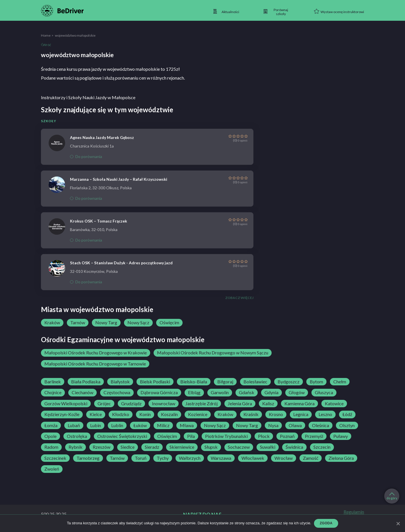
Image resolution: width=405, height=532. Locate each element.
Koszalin (169, 414)
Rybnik (76, 447)
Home (46, 35)
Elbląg (194, 392)
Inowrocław (164, 404)
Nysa (273, 425)
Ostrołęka (77, 436)
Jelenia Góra (240, 404)
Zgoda (326, 523)
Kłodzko (121, 414)
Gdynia (271, 392)
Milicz (163, 425)
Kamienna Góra (299, 404)
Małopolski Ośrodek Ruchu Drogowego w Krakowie (96, 353)
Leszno (325, 414)
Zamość (311, 458)
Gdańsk (247, 392)
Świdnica (294, 447)
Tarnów (78, 323)
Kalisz (268, 404)
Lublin (117, 425)
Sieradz (152, 447)
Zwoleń (52, 469)
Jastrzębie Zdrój (202, 404)
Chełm (340, 382)
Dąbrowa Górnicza (159, 392)
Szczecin (322, 447)
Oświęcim (169, 323)
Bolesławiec (255, 382)
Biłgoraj (225, 382)
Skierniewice (182, 447)
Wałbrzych (190, 458)
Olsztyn (347, 425)
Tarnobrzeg (88, 458)
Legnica (301, 414)
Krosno (276, 414)
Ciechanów (82, 392)
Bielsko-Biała (194, 382)
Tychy (163, 458)
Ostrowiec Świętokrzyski (122, 436)
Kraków (52, 323)
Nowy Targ (106, 323)
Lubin (96, 425)
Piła (191, 436)
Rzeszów (102, 447)
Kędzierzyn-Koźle (62, 414)
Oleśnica (321, 425)
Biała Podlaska (86, 382)
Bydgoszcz (289, 382)
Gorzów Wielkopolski (66, 404)
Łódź (347, 414)
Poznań (287, 436)
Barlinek (53, 382)
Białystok (120, 382)
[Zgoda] (398, 523)
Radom (51, 447)
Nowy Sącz (138, 323)
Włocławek (253, 458)
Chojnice (53, 392)
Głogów (297, 392)
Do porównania (86, 156)
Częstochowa (117, 392)
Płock (264, 436)
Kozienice (198, 414)
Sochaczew (239, 447)
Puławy (341, 436)
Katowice (334, 404)
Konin (145, 414)
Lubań (74, 425)
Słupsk (211, 447)
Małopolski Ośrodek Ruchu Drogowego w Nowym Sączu (213, 353)
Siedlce (128, 447)
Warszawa (221, 458)
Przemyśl (314, 436)
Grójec (104, 404)
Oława (295, 425)
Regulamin (354, 512)
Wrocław (284, 458)
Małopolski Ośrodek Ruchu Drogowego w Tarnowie (95, 364)
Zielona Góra (341, 458)
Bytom (316, 382)
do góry (392, 496)
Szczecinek (55, 458)
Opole (50, 436)
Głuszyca (324, 392)
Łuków (140, 425)
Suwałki (268, 447)
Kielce (96, 414)
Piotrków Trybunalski (226, 436)
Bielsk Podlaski (155, 382)
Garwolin (220, 392)
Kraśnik (251, 414)
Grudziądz (131, 404)
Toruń (141, 458)
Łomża (51, 425)
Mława (187, 425)
